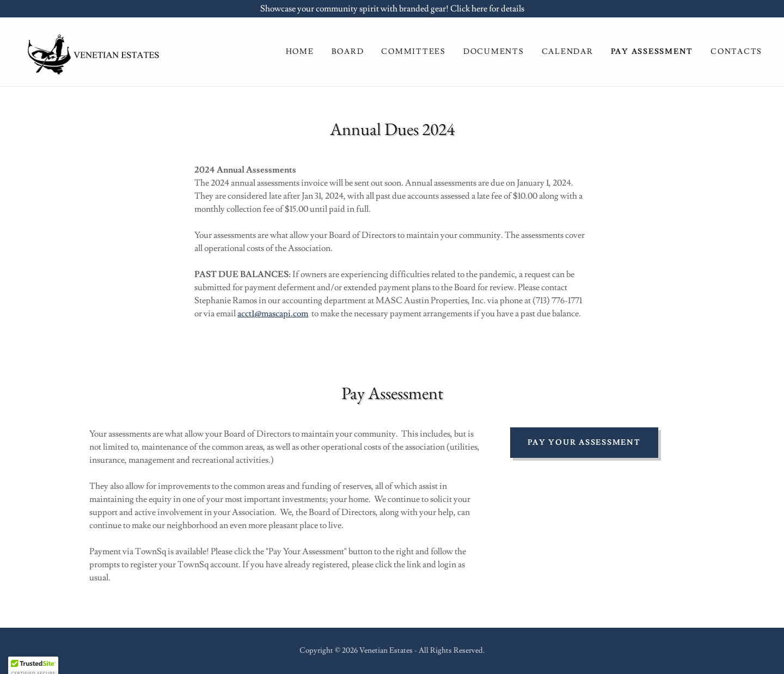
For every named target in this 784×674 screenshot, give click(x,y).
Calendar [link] (568, 52)
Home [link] (300, 52)
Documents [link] (494, 52)
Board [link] (348, 52)
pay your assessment (584, 443)
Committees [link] (414, 52)
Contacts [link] (736, 52)
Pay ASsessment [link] (652, 52)
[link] (91, 50)
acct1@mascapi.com (273, 314)
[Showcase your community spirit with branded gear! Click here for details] (392, 9)
